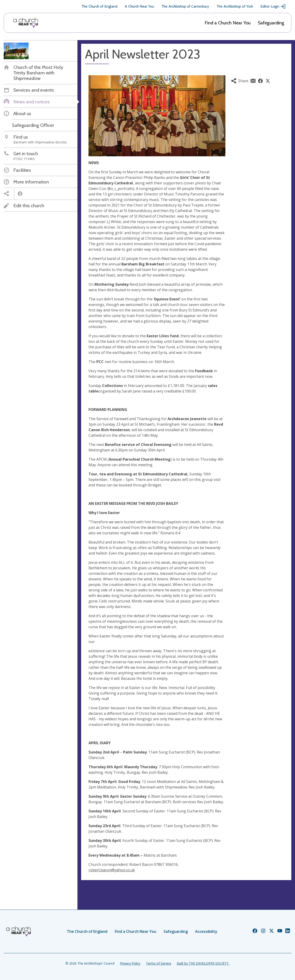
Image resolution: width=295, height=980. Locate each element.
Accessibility (206, 931)
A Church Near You (139, 6)
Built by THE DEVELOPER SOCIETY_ (203, 963)
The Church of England (99, 6)
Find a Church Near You (228, 23)
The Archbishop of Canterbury (185, 6)
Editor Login (273, 6)
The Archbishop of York (235, 6)
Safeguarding (271, 23)
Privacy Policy (130, 963)
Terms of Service (159, 963)
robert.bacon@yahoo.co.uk (112, 870)
